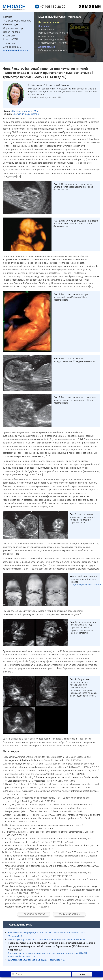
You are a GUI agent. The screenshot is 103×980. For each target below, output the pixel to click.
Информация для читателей (53, 43)
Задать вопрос (11, 32)
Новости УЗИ (11, 39)
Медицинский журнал (16, 50)
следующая (69, 914)
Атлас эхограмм (12, 47)
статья (34, 914)
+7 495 (53, 7)
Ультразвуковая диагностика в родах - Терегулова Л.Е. (36, 960)
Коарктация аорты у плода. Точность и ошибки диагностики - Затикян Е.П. (47, 939)
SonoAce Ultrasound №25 (25, 111)
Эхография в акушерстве (26, 114)
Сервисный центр (13, 28)
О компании (10, 36)
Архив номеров (46, 29)
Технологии (10, 43)
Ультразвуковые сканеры (17, 21)
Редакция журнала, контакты (54, 33)
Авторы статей (46, 36)
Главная (8, 17)
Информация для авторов (52, 39)
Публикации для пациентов (53, 50)
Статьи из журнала (49, 22)
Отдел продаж (11, 24)
